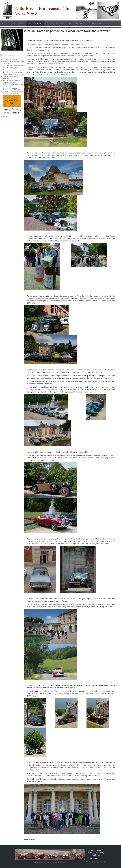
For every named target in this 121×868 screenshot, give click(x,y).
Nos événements (35, 23)
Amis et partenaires (77, 23)
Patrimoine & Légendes (59, 862)
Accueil (5, 23)
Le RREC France (18, 23)
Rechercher (0, 115)
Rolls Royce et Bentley (55, 23)
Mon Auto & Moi (95, 23)
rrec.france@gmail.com (97, 862)
